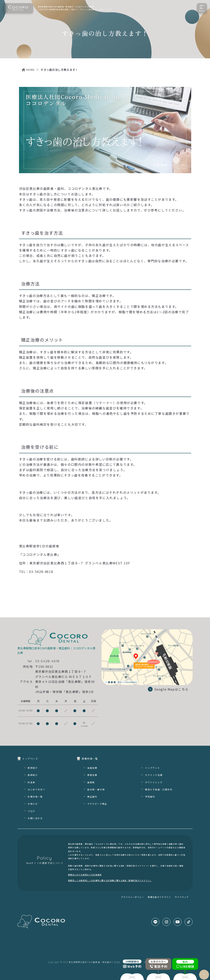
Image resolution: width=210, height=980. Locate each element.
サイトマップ (182, 897)
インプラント (153, 768)
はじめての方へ (36, 789)
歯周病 (91, 782)
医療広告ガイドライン (159, 897)
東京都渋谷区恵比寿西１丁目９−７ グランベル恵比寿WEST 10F (80, 563)
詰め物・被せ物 (96, 789)
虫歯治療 (92, 768)
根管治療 (92, 775)
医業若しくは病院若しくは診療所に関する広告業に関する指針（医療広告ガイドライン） (110, 880)
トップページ (30, 759)
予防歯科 (150, 797)
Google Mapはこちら (168, 689)
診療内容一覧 (35, 797)
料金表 (31, 782)
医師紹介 (33, 775)
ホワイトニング (154, 782)
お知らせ (33, 804)
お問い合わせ (35, 818)
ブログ (31, 811)
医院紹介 (33, 768)
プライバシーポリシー (132, 897)
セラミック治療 (154, 775)
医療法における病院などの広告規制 (85, 875)
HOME (30, 70)
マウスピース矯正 (97, 804)
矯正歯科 (92, 797)
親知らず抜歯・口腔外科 (159, 789)
